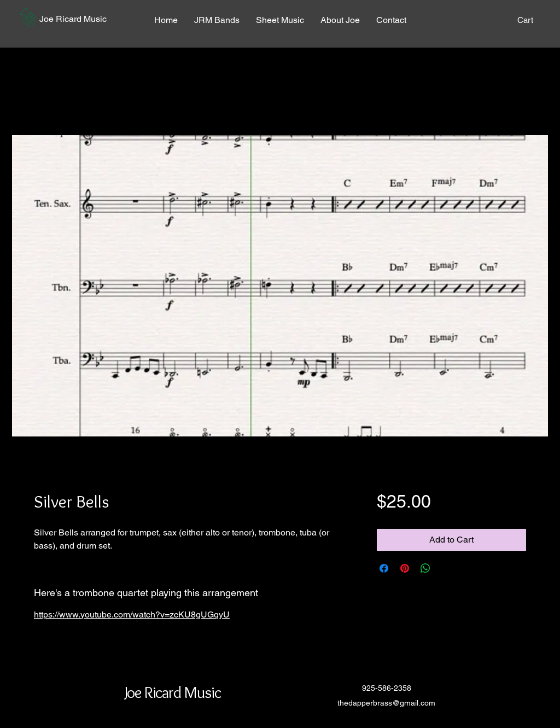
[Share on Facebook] (384, 568)
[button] (28, 17)
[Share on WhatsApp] (425, 568)
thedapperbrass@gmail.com (386, 703)
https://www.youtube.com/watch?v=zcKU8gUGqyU (132, 615)
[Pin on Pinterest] (405, 568)
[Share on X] (446, 568)
